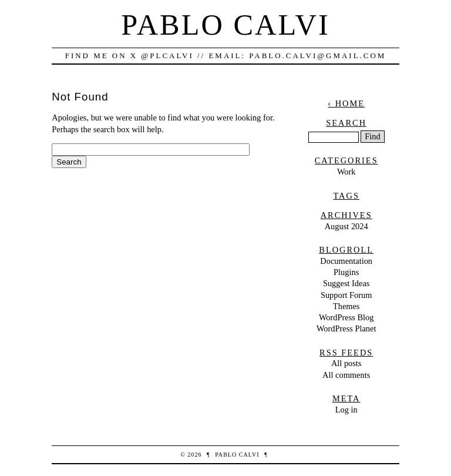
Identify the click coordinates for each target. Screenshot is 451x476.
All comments (346, 375)
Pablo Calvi (225, 25)
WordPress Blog (346, 317)
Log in (346, 410)
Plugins (346, 272)
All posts (346, 363)
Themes (346, 306)
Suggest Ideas (346, 283)
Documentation (346, 261)
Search (346, 123)
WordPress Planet (346, 328)
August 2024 (346, 226)
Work (346, 172)
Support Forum (346, 295)
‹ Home (346, 103)
